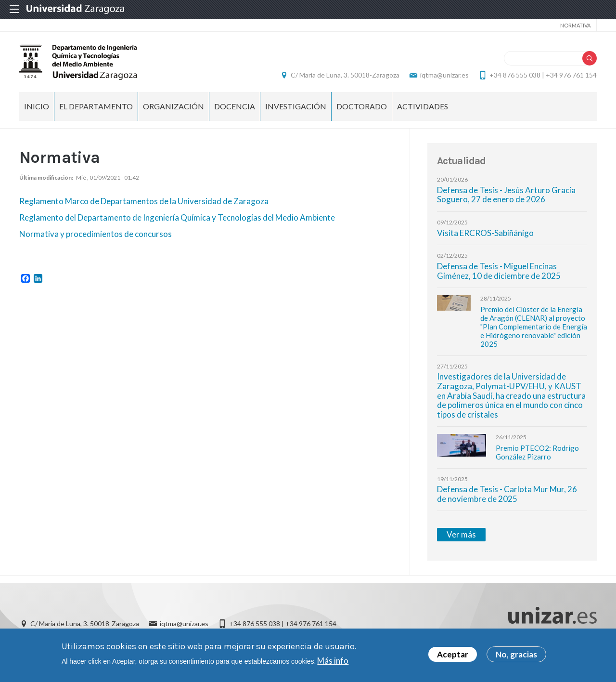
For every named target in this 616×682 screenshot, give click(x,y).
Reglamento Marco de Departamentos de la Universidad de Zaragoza (144, 201)
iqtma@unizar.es (444, 75)
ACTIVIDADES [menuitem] (423, 106)
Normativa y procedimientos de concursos (96, 234)
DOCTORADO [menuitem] (362, 106)
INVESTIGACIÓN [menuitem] (296, 106)
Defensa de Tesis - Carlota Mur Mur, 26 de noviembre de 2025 (507, 494)
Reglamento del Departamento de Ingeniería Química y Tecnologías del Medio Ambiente (177, 217)
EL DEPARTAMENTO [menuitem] (96, 106)
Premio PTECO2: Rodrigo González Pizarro (537, 452)
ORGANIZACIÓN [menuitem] (173, 106)
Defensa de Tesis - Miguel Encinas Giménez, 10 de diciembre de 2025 (499, 271)
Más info (333, 663)
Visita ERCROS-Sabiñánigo (485, 233)
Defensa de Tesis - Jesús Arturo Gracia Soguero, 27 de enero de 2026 (506, 195)
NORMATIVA (575, 25)
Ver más (461, 534)
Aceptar (453, 657)
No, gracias (516, 657)
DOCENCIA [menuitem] (235, 106)
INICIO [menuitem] (37, 106)
